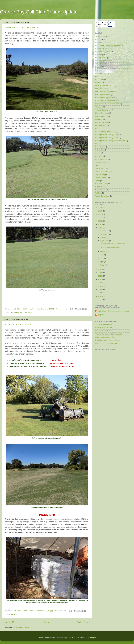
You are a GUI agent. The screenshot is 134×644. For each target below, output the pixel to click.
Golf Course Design (103, 95)
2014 (100, 283)
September (105, 241)
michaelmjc (75, 638)
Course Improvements (104, 61)
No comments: (62, 309)
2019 (100, 228)
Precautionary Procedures (105, 132)
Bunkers (99, 55)
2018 (100, 269)
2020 (100, 224)
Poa (97, 128)
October (103, 238)
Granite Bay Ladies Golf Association (109, 334)
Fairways (99, 82)
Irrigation (99, 119)
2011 (100, 293)
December (104, 231)
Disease (99, 67)
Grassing (99, 107)
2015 (100, 279)
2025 (100, 208)
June (102, 258)
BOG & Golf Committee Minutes (108, 45)
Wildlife (98, 193)
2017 (100, 273)
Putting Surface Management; (107, 138)
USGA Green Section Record (107, 343)
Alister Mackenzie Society (105, 337)
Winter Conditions (102, 196)
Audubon (99, 42)
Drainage (99, 70)
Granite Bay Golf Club (104, 328)
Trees (98, 181)
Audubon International (104, 325)
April (102, 262)
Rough (98, 144)
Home (48, 622)
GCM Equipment (102, 85)
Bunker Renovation (103, 52)
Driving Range (101, 73)
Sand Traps (100, 147)
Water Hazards (101, 184)
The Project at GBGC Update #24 (22, 28)
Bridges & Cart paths (103, 48)
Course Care (100, 58)
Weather (99, 187)
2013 (100, 286)
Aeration (14, 614)
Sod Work (99, 156)
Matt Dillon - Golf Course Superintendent (114, 311)
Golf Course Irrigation (104, 98)
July (102, 255)
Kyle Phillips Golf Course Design (108, 340)
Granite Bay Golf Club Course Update (39, 12)
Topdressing (100, 175)
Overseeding (100, 125)
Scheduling (100, 150)
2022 (100, 218)
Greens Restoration (103, 110)
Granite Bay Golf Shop (104, 331)
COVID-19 (99, 64)
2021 (100, 221)
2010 (100, 296)
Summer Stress (101, 159)
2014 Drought (101, 36)
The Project (29, 312)
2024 (100, 211)
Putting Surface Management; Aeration (110, 141)
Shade (98, 153)
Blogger (93, 638)
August (103, 252)
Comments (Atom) (22, 627)
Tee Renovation (101, 162)
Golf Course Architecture (105, 91)
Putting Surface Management (107, 135)
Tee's (97, 165)
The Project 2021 (102, 171)
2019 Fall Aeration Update (18, 325)
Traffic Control (101, 178)
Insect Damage (101, 116)
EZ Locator (100, 79)
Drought (98, 76)
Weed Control (101, 190)
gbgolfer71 (102, 315)
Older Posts (83, 622)
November (104, 234)
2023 (100, 214)
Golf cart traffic (101, 88)
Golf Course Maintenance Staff (107, 104)
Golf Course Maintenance (105, 101)
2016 (100, 276)
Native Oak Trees (102, 122)
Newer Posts (11, 622)
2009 (100, 300)
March (103, 265)
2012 (100, 290)
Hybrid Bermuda (17, 312)
